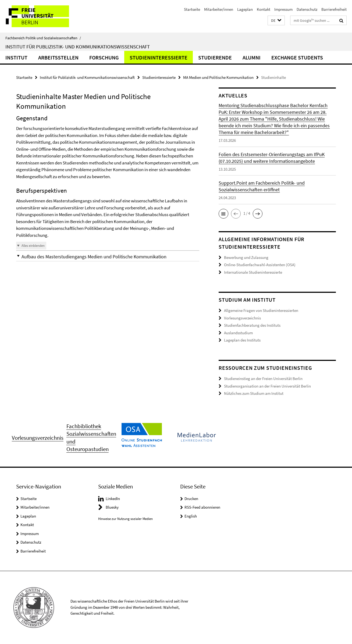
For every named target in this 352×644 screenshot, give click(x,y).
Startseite (192, 9)
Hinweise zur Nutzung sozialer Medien (125, 519)
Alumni (252, 57)
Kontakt (264, 9)
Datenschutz (307, 9)
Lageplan (245, 9)
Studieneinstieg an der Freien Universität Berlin (263, 379)
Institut (16, 57)
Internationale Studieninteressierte (253, 272)
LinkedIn (113, 499)
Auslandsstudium (238, 333)
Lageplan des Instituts (242, 340)
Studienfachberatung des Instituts (252, 325)
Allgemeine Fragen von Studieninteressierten (261, 310)
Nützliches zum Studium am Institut (254, 393)
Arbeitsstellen (58, 57)
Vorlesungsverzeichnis (242, 318)
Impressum (283, 9)
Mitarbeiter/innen (219, 9)
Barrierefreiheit (334, 9)
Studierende (215, 57)
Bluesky (112, 507)
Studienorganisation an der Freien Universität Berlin (267, 386)
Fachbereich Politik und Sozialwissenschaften (43, 38)
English (191, 516)
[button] (276, 21)
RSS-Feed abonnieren (202, 507)
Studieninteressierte (159, 57)
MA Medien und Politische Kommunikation (218, 77)
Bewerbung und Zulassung (246, 257)
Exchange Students (297, 57)
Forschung (104, 57)
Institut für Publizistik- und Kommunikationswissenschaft (78, 47)
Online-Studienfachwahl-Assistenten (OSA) (260, 265)
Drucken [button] (191, 499)
